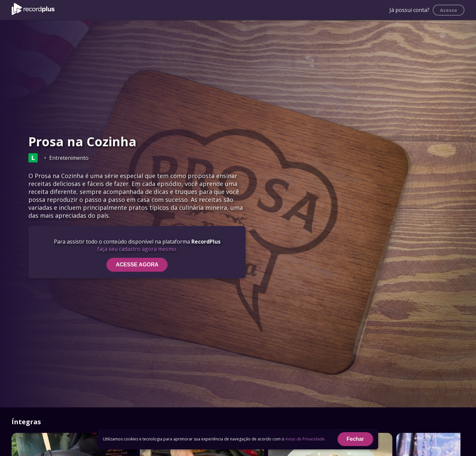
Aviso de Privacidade (305, 439)
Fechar (355, 439)
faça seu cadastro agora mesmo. (137, 249)
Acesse (449, 10)
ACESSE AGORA (137, 265)
